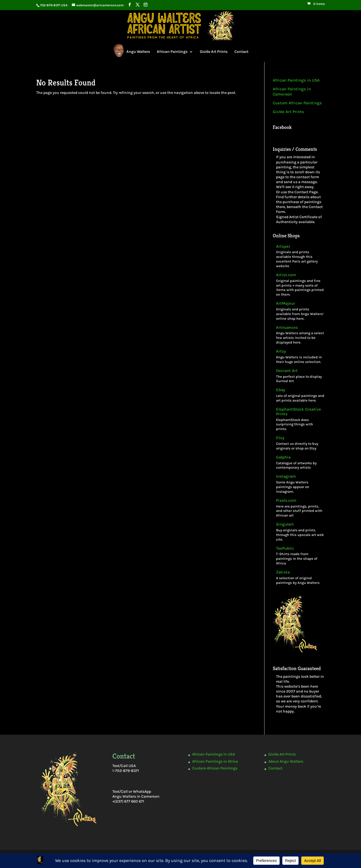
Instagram (286, 476)
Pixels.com (286, 501)
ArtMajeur (286, 303)
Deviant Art (287, 371)
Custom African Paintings (297, 103)
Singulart (285, 524)
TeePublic (285, 548)
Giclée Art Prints (214, 52)
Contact (241, 52)
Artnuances (287, 328)
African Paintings (172, 52)
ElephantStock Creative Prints (299, 412)
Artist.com (286, 275)
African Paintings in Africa (215, 761)
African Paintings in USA (296, 80)
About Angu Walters (286, 761)
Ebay (281, 390)
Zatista (283, 572)
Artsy (281, 351)
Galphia (283, 457)
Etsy (280, 438)
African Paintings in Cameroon (292, 92)
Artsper (283, 246)
